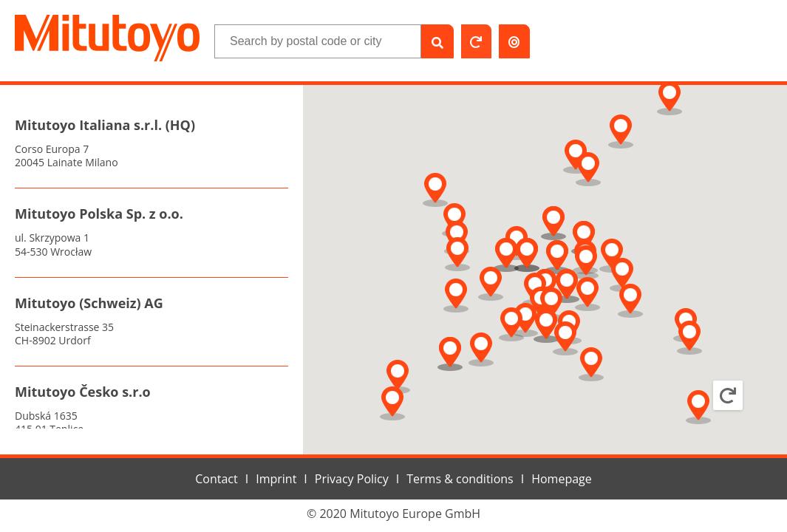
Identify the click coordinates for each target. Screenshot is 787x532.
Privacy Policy (352, 479)
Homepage (562, 479)
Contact (216, 479)
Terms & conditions (460, 479)
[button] (612, 256)
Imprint (276, 479)
